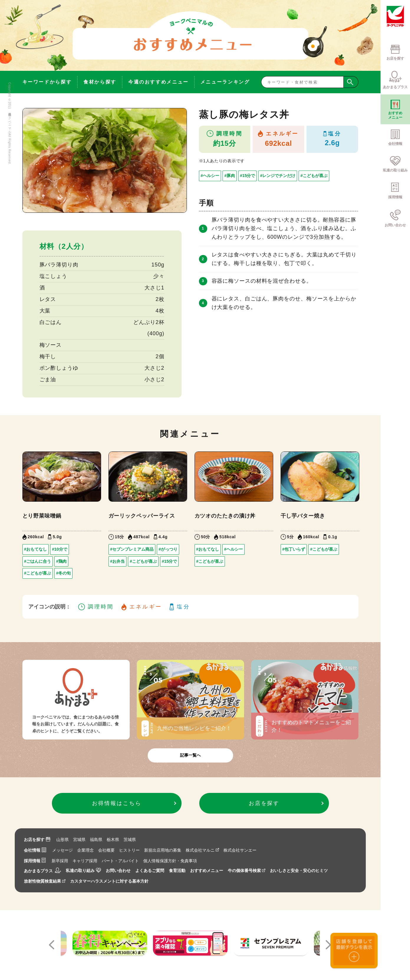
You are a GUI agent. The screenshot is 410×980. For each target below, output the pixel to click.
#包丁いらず (294, 549)
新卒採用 (60, 861)
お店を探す (37, 840)
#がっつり (168, 549)
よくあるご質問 (150, 871)
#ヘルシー (210, 176)
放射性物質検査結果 (45, 881)
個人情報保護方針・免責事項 (170, 861)
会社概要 (106, 850)
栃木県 (113, 840)
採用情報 (35, 861)
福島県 (96, 840)
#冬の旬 (63, 573)
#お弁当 (118, 561)
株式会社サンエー (240, 850)
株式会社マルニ (202, 850)
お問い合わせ (118, 871)
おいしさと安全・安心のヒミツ (299, 871)
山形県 (62, 840)
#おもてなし (36, 549)
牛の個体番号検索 (247, 871)
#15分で (247, 176)
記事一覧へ (190, 755)
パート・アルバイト (120, 861)
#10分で (59, 549)
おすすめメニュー (207, 871)
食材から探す (100, 82)
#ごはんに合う (38, 561)
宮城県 (79, 840)
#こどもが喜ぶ (314, 176)
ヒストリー (129, 850)
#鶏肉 (61, 561)
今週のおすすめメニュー (158, 82)
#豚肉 (230, 176)
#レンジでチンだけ (278, 176)
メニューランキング (225, 82)
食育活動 (177, 871)
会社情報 (35, 850)
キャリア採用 (85, 861)
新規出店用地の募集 (163, 850)
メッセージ (62, 850)
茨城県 (130, 840)
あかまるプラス (42, 871)
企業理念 (85, 850)
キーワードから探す (47, 82)
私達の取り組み (83, 871)
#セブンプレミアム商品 (132, 549)
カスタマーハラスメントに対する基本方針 (109, 881)
